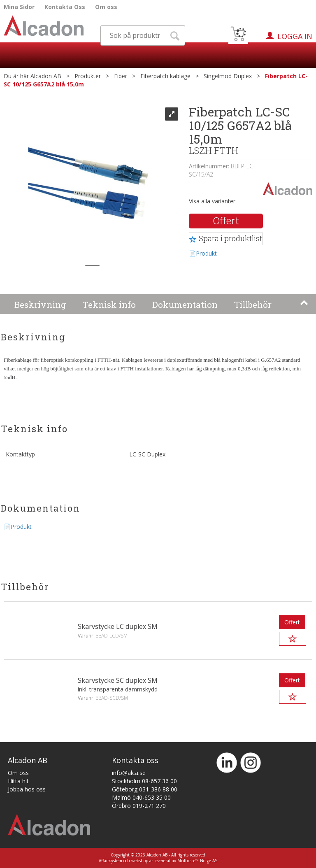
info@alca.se (129, 773)
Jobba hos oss (27, 789)
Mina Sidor (19, 7)
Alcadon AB (46, 76)
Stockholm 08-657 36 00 (144, 781)
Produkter (88, 76)
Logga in (295, 36)
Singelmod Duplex (228, 76)
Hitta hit (18, 781)
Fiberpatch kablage (165, 76)
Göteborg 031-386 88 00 (145, 789)
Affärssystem (110, 861)
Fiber (121, 76)
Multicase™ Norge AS (197, 861)
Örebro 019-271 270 (139, 806)
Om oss (106, 7)
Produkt (206, 253)
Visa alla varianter (212, 201)
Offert (226, 221)
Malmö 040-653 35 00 (141, 797)
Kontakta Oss (65, 7)
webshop (140, 861)
